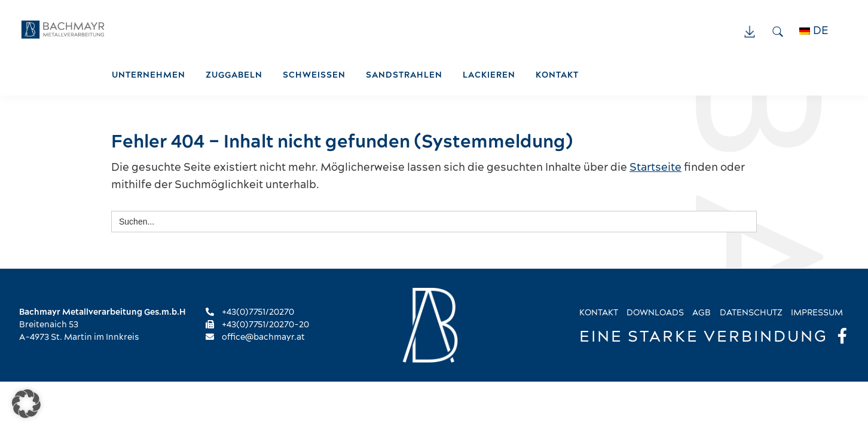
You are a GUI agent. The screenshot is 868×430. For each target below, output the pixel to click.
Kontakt (599, 313)
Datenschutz (751, 313)
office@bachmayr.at (255, 337)
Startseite (655, 168)
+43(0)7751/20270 (250, 312)
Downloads (655, 313)
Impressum (817, 313)
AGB (702, 313)
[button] (26, 404)
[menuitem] (820, 31)
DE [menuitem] (821, 31)
